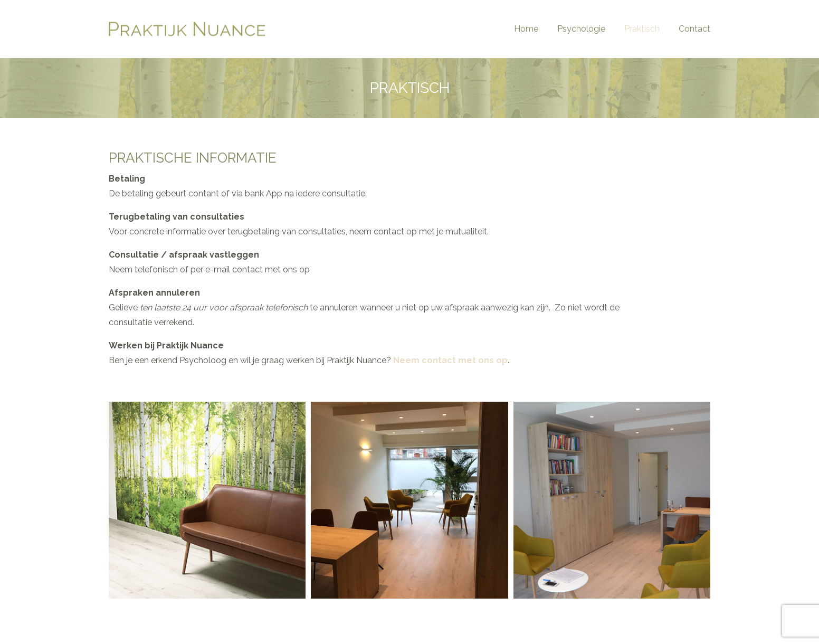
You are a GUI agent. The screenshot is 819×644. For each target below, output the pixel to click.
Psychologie (581, 29)
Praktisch (642, 29)
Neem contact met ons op (450, 360)
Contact (694, 29)
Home (526, 29)
